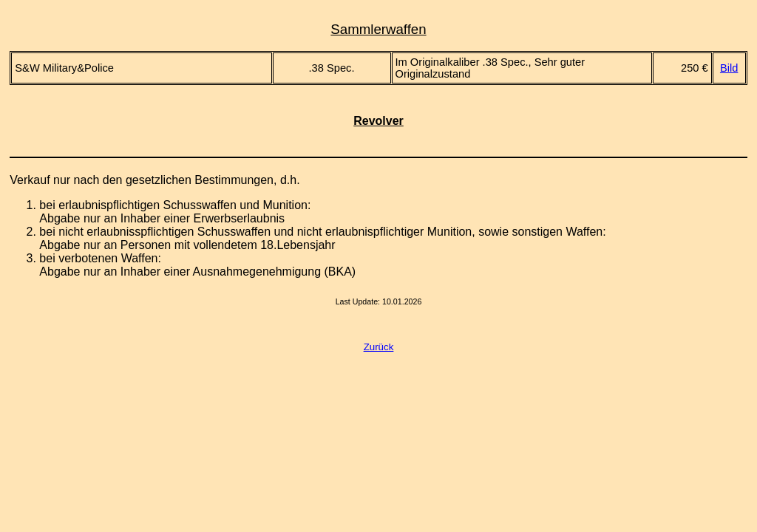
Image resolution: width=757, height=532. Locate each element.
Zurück (379, 347)
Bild (729, 68)
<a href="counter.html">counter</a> (379, 325)
